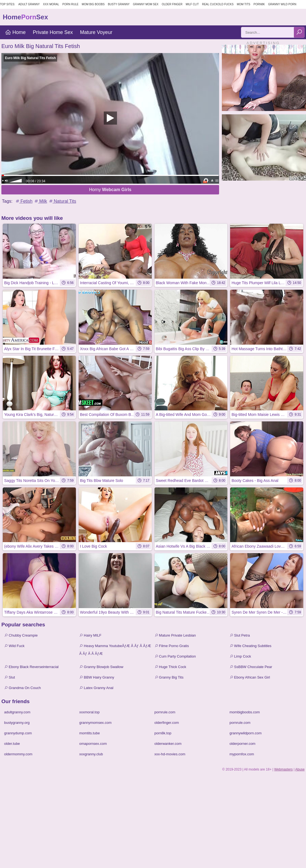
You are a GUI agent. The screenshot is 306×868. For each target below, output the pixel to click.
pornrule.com (165, 712)
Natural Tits (62, 201)
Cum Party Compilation (175, 656)
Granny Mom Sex (146, 4)
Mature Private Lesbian (175, 635)
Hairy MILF (90, 635)
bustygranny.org (17, 723)
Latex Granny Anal (96, 688)
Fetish (24, 201)
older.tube (12, 744)
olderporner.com (243, 744)
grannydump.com (18, 733)
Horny (110, 190)
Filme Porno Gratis (172, 646)
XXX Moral (51, 4)
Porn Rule (70, 4)
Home (15, 32)
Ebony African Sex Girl (250, 677)
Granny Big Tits (169, 677)
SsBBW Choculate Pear (251, 667)
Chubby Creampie (21, 635)
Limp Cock (240, 656)
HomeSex (25, 17)
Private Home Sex (53, 32)
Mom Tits (244, 4)
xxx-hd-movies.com (170, 754)
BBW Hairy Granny (97, 677)
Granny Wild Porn (282, 4)
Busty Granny (119, 4)
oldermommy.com (18, 754)
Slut (10, 677)
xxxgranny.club (91, 754)
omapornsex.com (93, 744)
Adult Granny (29, 4)
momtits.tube (89, 733)
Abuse (300, 769)
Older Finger (172, 4)
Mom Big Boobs (93, 4)
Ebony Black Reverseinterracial (31, 667)
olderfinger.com (167, 723)
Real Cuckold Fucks (218, 4)
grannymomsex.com (95, 723)
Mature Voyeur (96, 32)
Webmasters (284, 769)
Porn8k (259, 4)
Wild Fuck (14, 646)
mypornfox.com (242, 754)
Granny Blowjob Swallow (101, 667)
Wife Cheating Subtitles (251, 646)
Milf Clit (192, 4)
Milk (40, 201)
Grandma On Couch (22, 688)
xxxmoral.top (89, 712)
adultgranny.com (17, 712)
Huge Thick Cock (170, 667)
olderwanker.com (168, 744)
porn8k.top (163, 733)
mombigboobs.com (245, 712)
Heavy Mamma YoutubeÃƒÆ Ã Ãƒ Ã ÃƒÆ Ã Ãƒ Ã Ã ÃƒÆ (115, 650)
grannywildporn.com (246, 733)
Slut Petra (240, 635)
